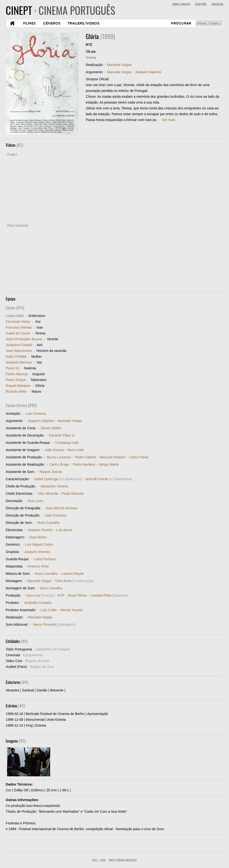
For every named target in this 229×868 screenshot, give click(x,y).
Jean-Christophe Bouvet (24, 339)
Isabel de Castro (18, 333)
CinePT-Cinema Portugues (123, 860)
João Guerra (54, 450)
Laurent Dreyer (73, 574)
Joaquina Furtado (19, 345)
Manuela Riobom (112, 457)
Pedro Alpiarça (17, 374)
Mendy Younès (72, 610)
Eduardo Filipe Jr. (62, 435)
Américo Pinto (38, 566)
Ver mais (169, 120)
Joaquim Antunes (37, 552)
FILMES (29, 23)
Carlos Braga (59, 464)
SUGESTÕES (201, 4)
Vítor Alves (63, 581)
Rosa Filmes (77, 595)
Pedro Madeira (84, 464)
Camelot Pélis (101, 595)
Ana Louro (36, 501)
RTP (61, 595)
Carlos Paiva (139, 457)
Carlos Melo (15, 316)
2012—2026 (99, 860)
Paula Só (13, 368)
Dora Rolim (38, 537)
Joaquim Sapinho (148, 72)
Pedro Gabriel (85, 457)
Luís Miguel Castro (39, 544)
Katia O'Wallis (16, 357)
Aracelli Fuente (97, 479)
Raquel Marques (18, 386)
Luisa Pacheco (45, 559)
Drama (91, 57)
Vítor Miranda (48, 494)
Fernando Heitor (18, 322)
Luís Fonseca (36, 414)
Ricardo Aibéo (16, 391)
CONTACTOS (217, 4)
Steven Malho (51, 428)
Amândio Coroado (38, 603)
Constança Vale (67, 443)
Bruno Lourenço (59, 457)
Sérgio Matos (109, 464)
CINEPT (61, 10)
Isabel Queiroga (46, 479)
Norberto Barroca (19, 362)
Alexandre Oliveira (54, 486)
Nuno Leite (76, 450)
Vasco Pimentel (44, 625)
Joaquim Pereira (40, 530)
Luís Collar (49, 610)
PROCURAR (181, 23)
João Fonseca (56, 515)
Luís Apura (64, 530)
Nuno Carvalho (48, 523)
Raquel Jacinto (51, 472)
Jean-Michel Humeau (62, 508)
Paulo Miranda (73, 494)
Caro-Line (33, 595)
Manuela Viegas (119, 65)
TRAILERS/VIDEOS (84, 23)
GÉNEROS (52, 23)
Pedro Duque (16, 380)
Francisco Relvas (19, 327)
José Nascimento (19, 351)
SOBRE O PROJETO (181, 4)
